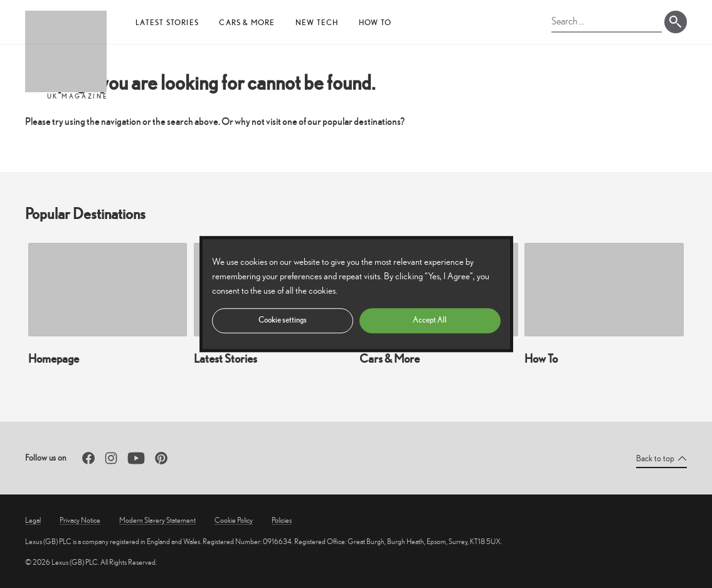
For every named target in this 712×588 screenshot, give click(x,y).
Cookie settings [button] (283, 320)
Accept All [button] (430, 320)
